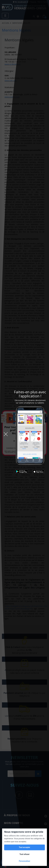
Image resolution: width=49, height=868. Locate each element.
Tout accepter (24, 847)
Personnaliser (24, 861)
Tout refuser (24, 854)
